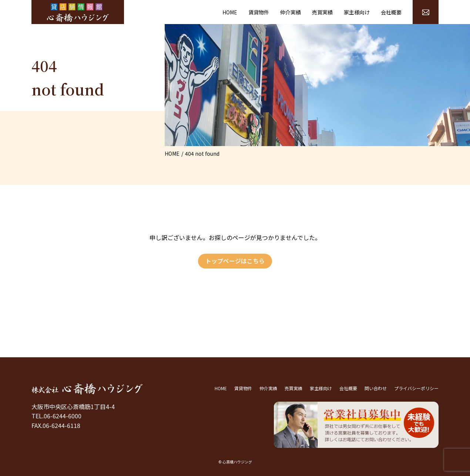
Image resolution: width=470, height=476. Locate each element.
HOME (230, 12)
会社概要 (391, 12)
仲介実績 (291, 12)
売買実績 (322, 12)
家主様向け (357, 12)
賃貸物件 (259, 12)
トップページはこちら (235, 261)
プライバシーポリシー (416, 388)
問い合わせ (376, 388)
